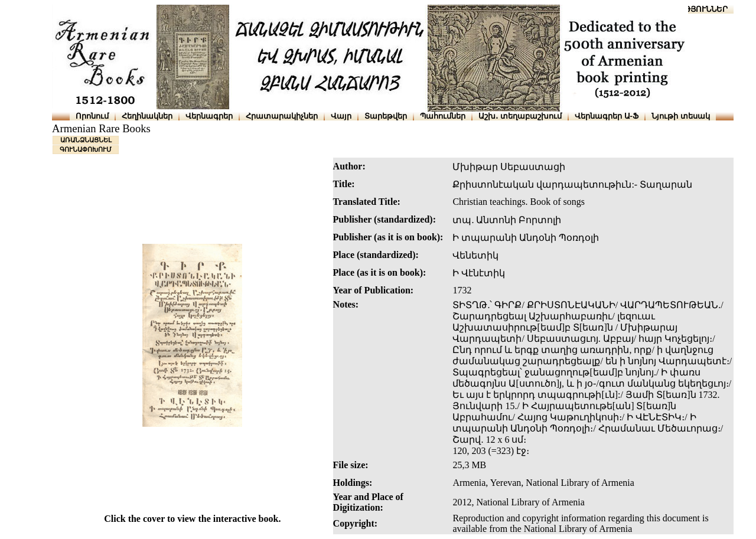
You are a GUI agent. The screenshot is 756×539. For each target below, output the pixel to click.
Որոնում (92, 116)
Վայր (341, 116)
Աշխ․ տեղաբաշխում (520, 116)
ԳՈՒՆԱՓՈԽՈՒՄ (86, 149)
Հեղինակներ (147, 116)
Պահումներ (443, 116)
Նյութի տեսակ (681, 116)
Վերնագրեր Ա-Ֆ (607, 116)
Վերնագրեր (209, 116)
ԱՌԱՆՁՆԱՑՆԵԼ (86, 140)
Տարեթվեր (386, 116)
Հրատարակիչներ (282, 116)
